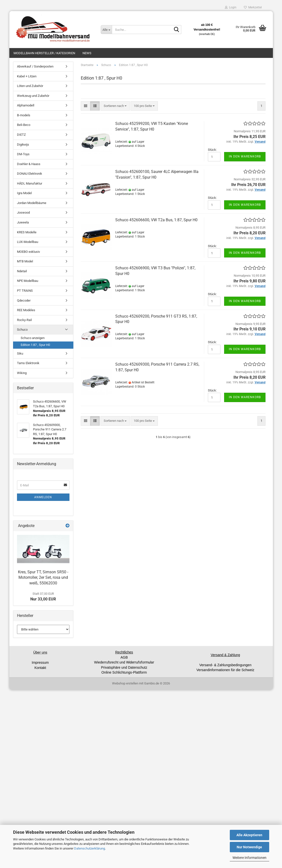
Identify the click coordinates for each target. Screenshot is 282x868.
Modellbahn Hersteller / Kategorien (44, 53)
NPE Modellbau (28, 281)
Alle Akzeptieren (249, 835)
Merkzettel (253, 7)
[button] (86, 106)
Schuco (22, 330)
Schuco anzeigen (33, 338)
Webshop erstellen (125, 683)
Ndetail (22, 271)
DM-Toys (23, 154)
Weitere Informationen (249, 858)
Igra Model (24, 193)
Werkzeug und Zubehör (33, 96)
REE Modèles (26, 310)
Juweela (23, 222)
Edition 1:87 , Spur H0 (35, 345)
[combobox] (115, 106)
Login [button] (231, 7)
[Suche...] (106, 30)
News (87, 53)
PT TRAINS (25, 291)
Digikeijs (23, 145)
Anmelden (43, 497)
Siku (20, 353)
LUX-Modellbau (28, 242)
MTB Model (25, 261)
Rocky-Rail (24, 320)
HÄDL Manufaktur (30, 183)
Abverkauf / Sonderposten (35, 66)
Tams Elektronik (28, 363)
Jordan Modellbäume (32, 203)
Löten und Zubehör (30, 86)
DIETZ (21, 135)
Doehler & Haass (29, 164)
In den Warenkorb (245, 156)
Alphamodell (26, 105)
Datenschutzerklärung (90, 848)
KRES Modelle (27, 232)
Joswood (23, 213)
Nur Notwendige (249, 847)
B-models (24, 115)
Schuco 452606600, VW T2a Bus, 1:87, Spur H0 (156, 220)
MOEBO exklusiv (28, 252)
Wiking (22, 373)
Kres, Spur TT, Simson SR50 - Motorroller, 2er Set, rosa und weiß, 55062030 (43, 578)
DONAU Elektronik (30, 174)
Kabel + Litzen (27, 76)
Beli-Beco (24, 125)
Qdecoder (24, 300)
